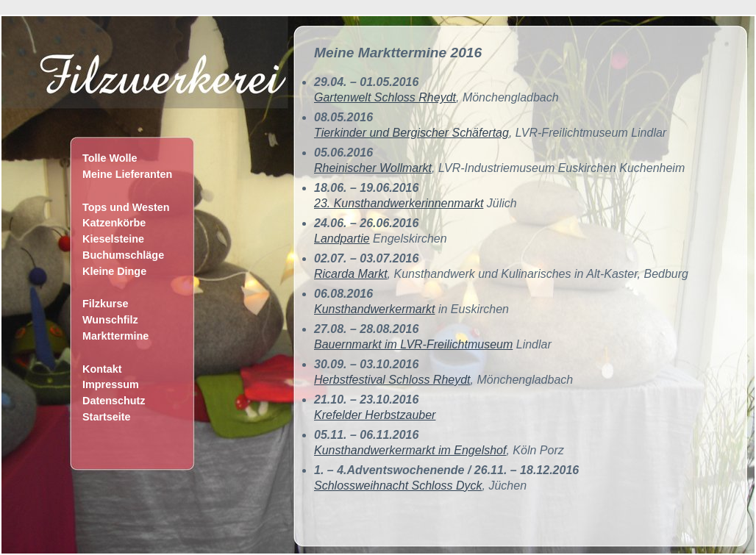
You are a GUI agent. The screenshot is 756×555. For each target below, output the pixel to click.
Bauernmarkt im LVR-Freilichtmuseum (413, 344)
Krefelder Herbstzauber (375, 415)
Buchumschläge (123, 255)
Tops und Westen (126, 207)
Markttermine (115, 336)
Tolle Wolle (110, 158)
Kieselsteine (113, 239)
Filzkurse (105, 304)
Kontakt (102, 369)
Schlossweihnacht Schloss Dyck (398, 486)
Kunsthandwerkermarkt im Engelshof (410, 450)
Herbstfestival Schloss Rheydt (392, 380)
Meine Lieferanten (127, 174)
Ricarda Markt (351, 274)
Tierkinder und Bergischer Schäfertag (411, 133)
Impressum (111, 384)
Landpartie (342, 239)
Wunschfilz (110, 320)
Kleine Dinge (114, 271)
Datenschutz (114, 401)
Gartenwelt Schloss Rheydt (385, 97)
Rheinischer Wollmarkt (373, 168)
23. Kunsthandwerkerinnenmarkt (399, 203)
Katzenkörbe (114, 223)
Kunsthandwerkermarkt (375, 309)
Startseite (107, 417)
